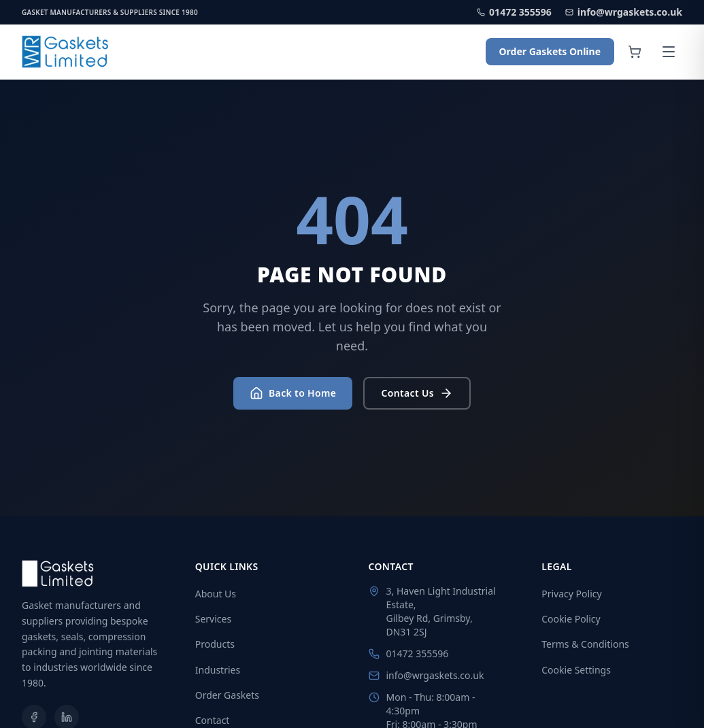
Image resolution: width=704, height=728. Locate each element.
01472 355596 (514, 12)
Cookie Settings (576, 670)
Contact (213, 720)
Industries (218, 670)
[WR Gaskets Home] (66, 52)
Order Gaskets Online (550, 51)
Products (215, 644)
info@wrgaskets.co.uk (624, 12)
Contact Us (417, 393)
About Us (216, 594)
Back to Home (293, 393)
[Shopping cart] (635, 52)
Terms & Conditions (585, 644)
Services (213, 619)
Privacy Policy (571, 594)
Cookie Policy (571, 619)
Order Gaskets (227, 695)
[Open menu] (669, 52)
